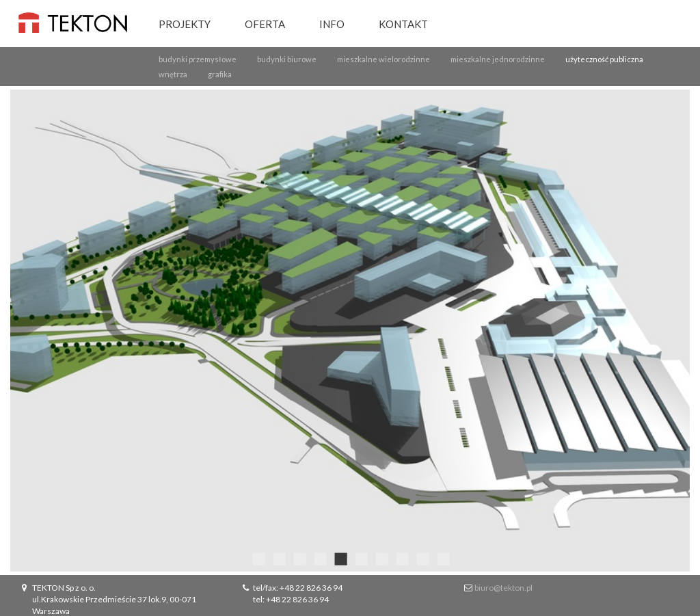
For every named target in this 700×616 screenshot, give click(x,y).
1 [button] (258, 558)
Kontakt (403, 24)
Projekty (185, 24)
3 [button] (299, 558)
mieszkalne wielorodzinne (383, 59)
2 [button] (278, 558)
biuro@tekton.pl (503, 588)
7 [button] (381, 558)
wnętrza (173, 74)
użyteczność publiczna (604, 59)
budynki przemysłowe (198, 59)
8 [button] (401, 558)
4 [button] (319, 558)
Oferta (265, 24)
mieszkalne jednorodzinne (498, 59)
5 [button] (340, 558)
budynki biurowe (287, 59)
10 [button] (442, 558)
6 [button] (360, 558)
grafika (220, 74)
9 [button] (422, 558)
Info (332, 24)
